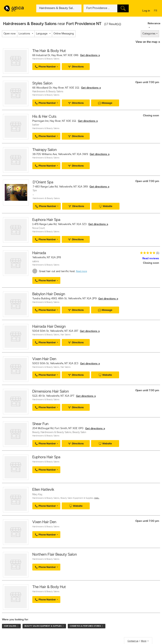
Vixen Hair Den (44, 359)
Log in (146, 11)
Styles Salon (42, 83)
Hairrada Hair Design (49, 327)
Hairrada (39, 253)
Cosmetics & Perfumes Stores (87, 626)
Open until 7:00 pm (147, 82)
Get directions (89, 55)
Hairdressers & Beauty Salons (46, 59)
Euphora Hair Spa (46, 220)
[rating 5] (147, 254)
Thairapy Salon (44, 150)
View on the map (147, 42)
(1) (158, 253)
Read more (81, 271)
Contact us (133, 641)
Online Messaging (64, 34)
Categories (149, 34)
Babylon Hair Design (49, 294)
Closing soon (151, 116)
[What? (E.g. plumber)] (59, 8)
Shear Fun (40, 424)
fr (156, 11)
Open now (10, 34)
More (144, 641)
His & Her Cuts (44, 117)
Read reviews (151, 259)
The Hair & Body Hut (49, 51)
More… (97, 498)
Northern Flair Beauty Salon (55, 555)
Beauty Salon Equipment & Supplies (77, 498)
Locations (24, 34)
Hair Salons (66, 335)
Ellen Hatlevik (43, 490)
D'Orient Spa (43, 182)
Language (42, 34)
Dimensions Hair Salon (51, 392)
